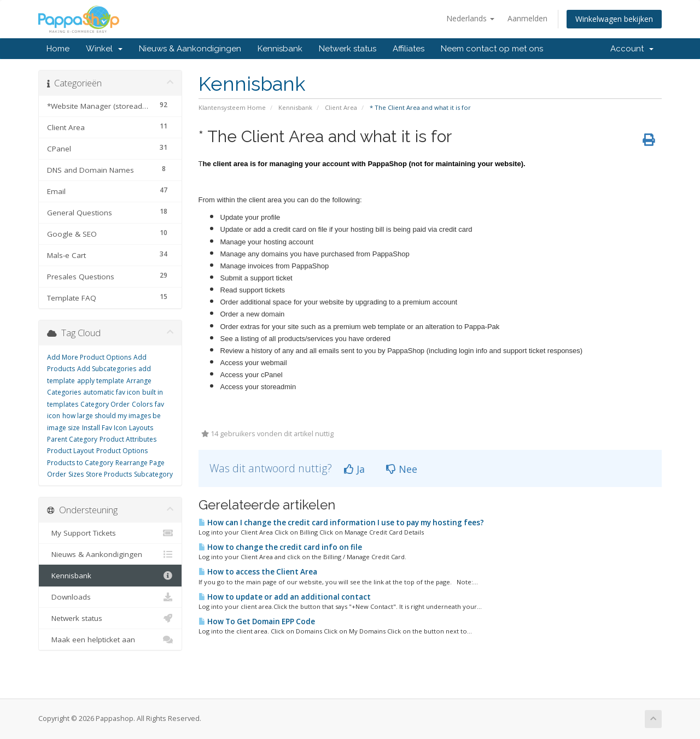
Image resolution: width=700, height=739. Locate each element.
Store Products (109, 474)
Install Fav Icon (104, 428)
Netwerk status (348, 49)
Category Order (105, 404)
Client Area (341, 107)
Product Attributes (128, 439)
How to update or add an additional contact (285, 597)
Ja (354, 469)
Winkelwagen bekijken (614, 19)
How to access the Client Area (258, 572)
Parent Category (72, 439)
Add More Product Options (89, 357)
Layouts (141, 428)
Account (632, 49)
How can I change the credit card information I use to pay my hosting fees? (341, 523)
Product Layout (71, 451)
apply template (101, 381)
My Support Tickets (110, 533)
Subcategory (153, 474)
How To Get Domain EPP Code (257, 621)
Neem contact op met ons (492, 49)
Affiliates (409, 49)
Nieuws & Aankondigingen (190, 49)
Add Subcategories (107, 369)
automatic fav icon (112, 392)
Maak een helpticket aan (110, 640)
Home (58, 49)
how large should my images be (112, 416)
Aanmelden (527, 18)
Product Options (122, 451)
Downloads (110, 597)
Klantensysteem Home (232, 107)
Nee (402, 469)
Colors (142, 404)
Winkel (104, 49)
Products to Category (80, 463)
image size (63, 428)
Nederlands (470, 18)
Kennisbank (280, 49)
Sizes (76, 474)
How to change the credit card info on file (280, 547)
